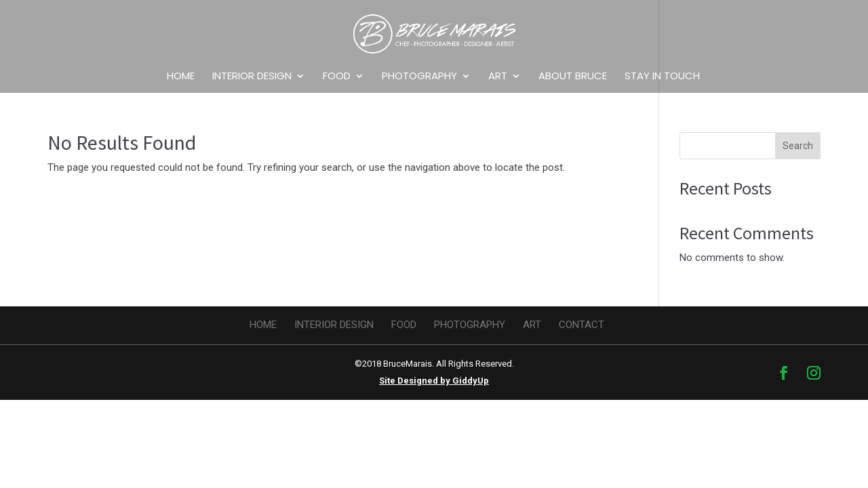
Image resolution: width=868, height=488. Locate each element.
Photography (419, 77)
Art (498, 77)
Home (181, 77)
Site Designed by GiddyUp (434, 381)
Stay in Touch (662, 77)
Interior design (252, 77)
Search (798, 146)
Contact (581, 325)
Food (337, 77)
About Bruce (573, 77)
